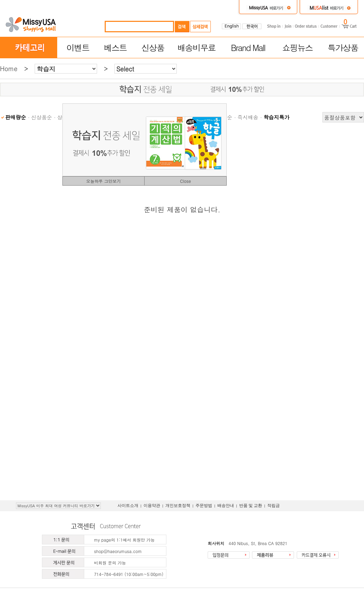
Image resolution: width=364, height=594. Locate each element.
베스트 (115, 48)
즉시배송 (248, 117)
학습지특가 (276, 117)
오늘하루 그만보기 (103, 181)
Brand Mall (248, 48)
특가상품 (343, 48)
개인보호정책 (178, 506)
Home (9, 69)
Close (185, 181)
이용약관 (152, 506)
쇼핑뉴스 (297, 48)
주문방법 (204, 506)
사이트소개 (128, 506)
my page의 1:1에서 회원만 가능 (124, 540)
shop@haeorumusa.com (118, 551)
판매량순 (16, 117)
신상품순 (42, 117)
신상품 (153, 48)
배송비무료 (197, 48)
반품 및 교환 (251, 506)
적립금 (274, 506)
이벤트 (78, 48)
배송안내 (226, 506)
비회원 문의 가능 (110, 563)
